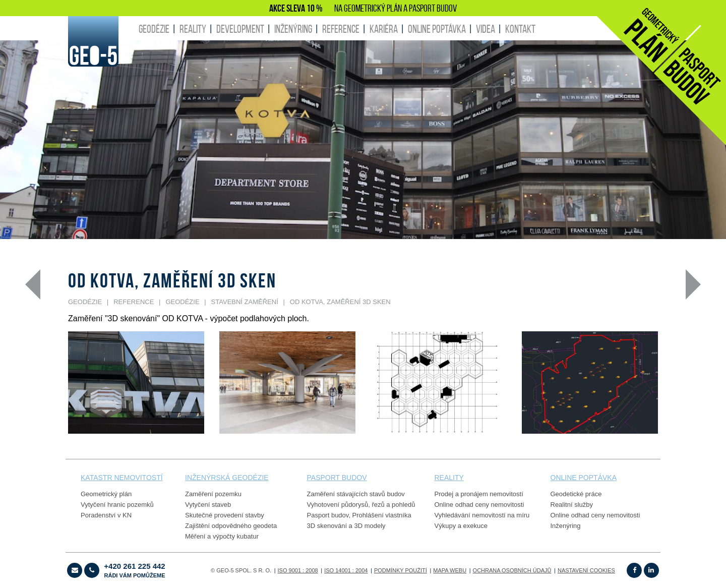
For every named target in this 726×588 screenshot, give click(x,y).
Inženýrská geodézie (227, 478)
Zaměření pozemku (213, 494)
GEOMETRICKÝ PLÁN (373, 8)
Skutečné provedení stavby (225, 515)
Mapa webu (450, 570)
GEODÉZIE (154, 29)
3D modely (370, 526)
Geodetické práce (576, 494)
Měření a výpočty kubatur (222, 536)
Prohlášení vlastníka (382, 515)
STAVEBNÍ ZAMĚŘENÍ (245, 302)
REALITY (193, 29)
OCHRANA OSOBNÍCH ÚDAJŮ (512, 570)
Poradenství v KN (106, 515)
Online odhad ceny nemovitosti (479, 505)
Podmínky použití (401, 570)
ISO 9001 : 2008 (298, 570)
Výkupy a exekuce (461, 526)
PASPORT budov (337, 478)
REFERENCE (341, 29)
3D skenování (327, 526)
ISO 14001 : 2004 (346, 570)
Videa (486, 29)
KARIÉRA (384, 29)
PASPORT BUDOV (433, 8)
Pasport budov (328, 515)
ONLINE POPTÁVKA (437, 29)
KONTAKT (520, 29)
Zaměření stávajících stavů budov (356, 494)
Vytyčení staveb (208, 505)
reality (449, 478)
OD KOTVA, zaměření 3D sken (340, 302)
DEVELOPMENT (240, 29)
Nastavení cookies (586, 570)
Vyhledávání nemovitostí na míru (482, 515)
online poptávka (584, 478)
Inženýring (566, 526)
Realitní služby (572, 505)
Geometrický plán (106, 494)
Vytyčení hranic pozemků (117, 505)
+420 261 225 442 (134, 570)
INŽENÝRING (293, 29)
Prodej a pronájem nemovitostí (479, 494)
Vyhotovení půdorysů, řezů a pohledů (361, 505)
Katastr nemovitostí (122, 478)
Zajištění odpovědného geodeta (231, 526)
